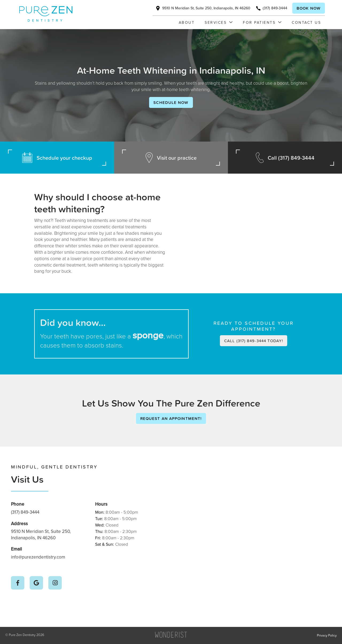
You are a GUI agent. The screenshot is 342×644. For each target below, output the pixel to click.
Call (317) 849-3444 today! (254, 341)
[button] (216, 22)
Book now (309, 8)
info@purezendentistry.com (38, 557)
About (187, 22)
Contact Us (306, 22)
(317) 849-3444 (25, 512)
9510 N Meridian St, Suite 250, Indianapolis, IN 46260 (41, 535)
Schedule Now (171, 102)
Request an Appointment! (171, 418)
